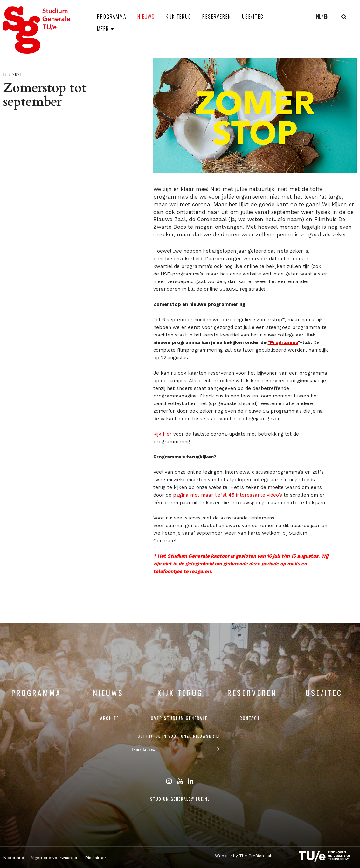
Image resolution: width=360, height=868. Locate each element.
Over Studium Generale (179, 718)
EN (326, 17)
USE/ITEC (253, 17)
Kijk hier (163, 434)
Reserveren (217, 17)
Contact (250, 718)
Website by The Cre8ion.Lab (244, 856)
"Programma (283, 342)
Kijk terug (179, 17)
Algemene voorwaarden (55, 858)
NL (318, 17)
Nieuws (146, 17)
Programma (112, 17)
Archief (110, 718)
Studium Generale (37, 30)
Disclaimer (96, 858)
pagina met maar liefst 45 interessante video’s (228, 495)
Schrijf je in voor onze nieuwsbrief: (180, 736)
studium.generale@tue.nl (180, 799)
